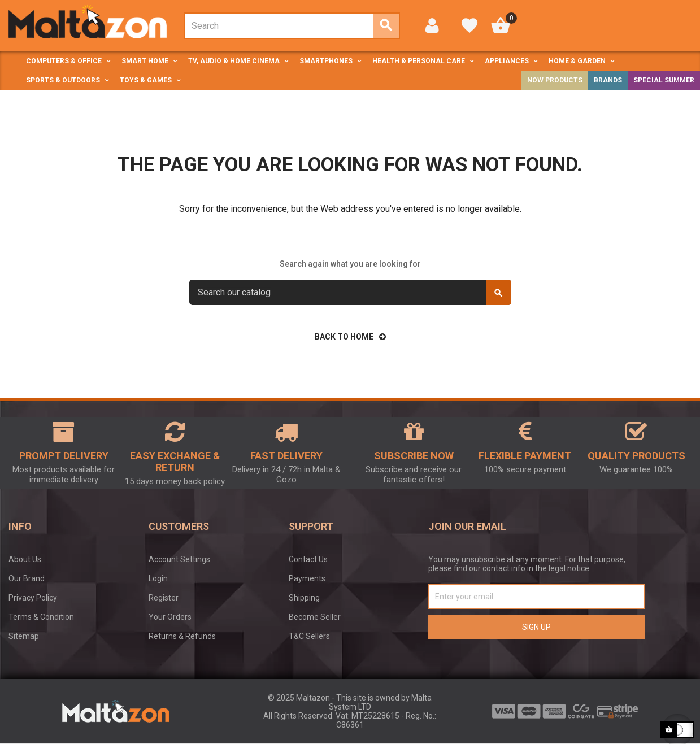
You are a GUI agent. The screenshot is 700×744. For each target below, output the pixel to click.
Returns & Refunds (182, 636)
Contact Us (308, 559)
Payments (307, 578)
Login (158, 578)
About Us (25, 559)
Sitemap (24, 636)
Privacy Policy (33, 598)
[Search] (350, 292)
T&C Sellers (309, 636)
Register (164, 598)
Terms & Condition (41, 617)
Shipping (304, 598)
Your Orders (170, 617)
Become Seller (315, 617)
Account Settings (179, 559)
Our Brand (27, 578)
